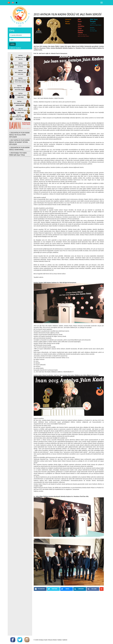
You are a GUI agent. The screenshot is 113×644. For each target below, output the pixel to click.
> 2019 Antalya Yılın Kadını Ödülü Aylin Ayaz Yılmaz (18, 154)
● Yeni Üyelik (13, 50)
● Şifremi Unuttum (15, 48)
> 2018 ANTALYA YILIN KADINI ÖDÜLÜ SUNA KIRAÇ (19, 149)
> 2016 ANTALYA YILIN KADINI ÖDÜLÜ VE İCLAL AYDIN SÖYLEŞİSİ (19, 135)
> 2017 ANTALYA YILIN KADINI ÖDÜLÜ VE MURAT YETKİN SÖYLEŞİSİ (19, 142)
